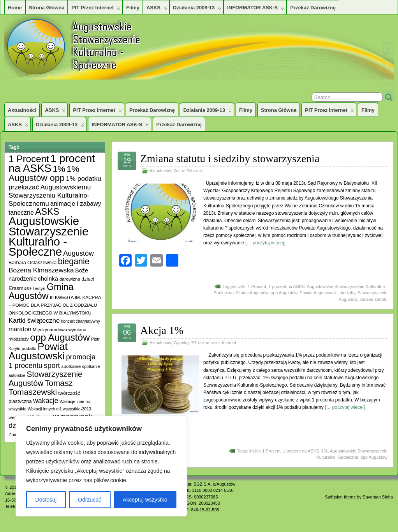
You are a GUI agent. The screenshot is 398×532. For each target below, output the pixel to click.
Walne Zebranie (188, 171)
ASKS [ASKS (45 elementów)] (47, 212)
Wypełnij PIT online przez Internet (205, 343)
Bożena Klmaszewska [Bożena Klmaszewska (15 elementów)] (41, 270)
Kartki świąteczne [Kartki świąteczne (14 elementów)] (34, 321)
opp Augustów (284, 293)
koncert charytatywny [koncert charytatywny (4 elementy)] (81, 321)
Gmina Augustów (252, 293)
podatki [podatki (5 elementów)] (29, 348)
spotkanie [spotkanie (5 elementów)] (71, 366)
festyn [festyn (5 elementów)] (39, 288)
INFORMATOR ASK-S (256, 9)
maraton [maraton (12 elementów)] (20, 329)
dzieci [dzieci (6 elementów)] (88, 279)
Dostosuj (46, 500)
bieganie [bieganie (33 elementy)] (74, 262)
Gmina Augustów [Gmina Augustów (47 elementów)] (41, 291)
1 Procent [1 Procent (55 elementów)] (29, 159)
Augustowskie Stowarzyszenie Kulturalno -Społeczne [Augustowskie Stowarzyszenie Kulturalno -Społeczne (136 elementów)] (48, 236)
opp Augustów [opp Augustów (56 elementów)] (60, 337)
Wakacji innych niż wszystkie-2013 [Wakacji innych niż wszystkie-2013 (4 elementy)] (59, 409)
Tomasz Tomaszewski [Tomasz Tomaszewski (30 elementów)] (41, 387)
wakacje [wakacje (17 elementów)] (46, 401)
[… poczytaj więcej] (265, 243)
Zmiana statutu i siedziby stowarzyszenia (230, 158)
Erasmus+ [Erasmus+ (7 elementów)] (20, 288)
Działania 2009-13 (197, 9)
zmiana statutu (373, 299)
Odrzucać (90, 500)
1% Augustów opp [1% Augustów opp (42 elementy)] (44, 173)
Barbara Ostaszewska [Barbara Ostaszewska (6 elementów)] (33, 263)
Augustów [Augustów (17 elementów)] (78, 253)
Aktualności (22, 110)
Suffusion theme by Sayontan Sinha (359, 497)
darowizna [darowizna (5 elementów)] (70, 279)
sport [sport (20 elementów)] (52, 365)
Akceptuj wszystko (145, 500)
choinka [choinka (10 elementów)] (48, 278)
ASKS (157, 9)
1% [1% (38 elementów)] (59, 169)
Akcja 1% (162, 330)
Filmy (133, 8)
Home (15, 8)
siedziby (348, 293)
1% (325, 451)
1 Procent (257, 286)
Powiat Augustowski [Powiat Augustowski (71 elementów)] (38, 351)
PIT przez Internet (96, 9)
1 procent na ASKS (286, 286)
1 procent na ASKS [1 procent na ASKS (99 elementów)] (52, 163)
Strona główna (47, 8)
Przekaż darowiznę (313, 8)
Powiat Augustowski (319, 293)
